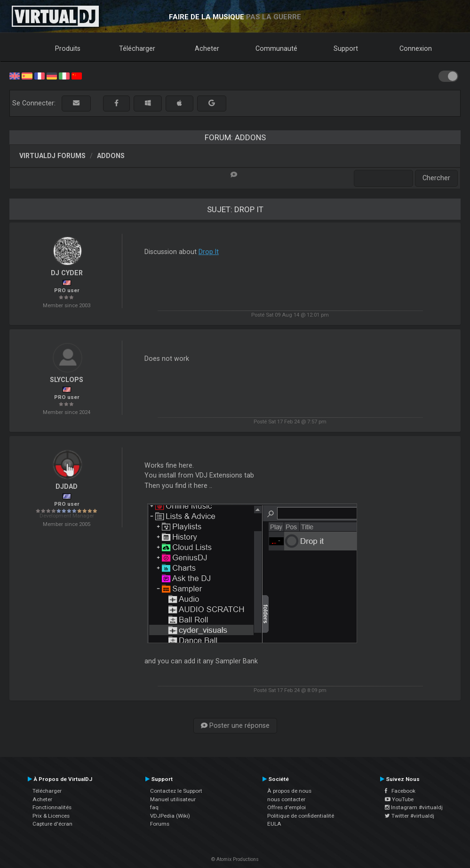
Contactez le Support (176, 791)
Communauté (276, 48)
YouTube (399, 799)
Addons (111, 156)
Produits (68, 48)
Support (346, 48)
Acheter (207, 48)
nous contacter (286, 799)
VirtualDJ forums (52, 156)
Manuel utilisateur (173, 799)
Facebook (400, 791)
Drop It (209, 252)
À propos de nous (289, 791)
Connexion (416, 48)
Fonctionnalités (52, 807)
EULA (274, 824)
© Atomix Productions (235, 859)
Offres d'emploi (287, 807)
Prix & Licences (51, 816)
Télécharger (137, 48)
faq (154, 807)
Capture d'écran (52, 824)
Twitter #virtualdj (410, 816)
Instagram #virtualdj (414, 807)
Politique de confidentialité (301, 816)
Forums (160, 824)
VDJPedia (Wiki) (170, 816)
